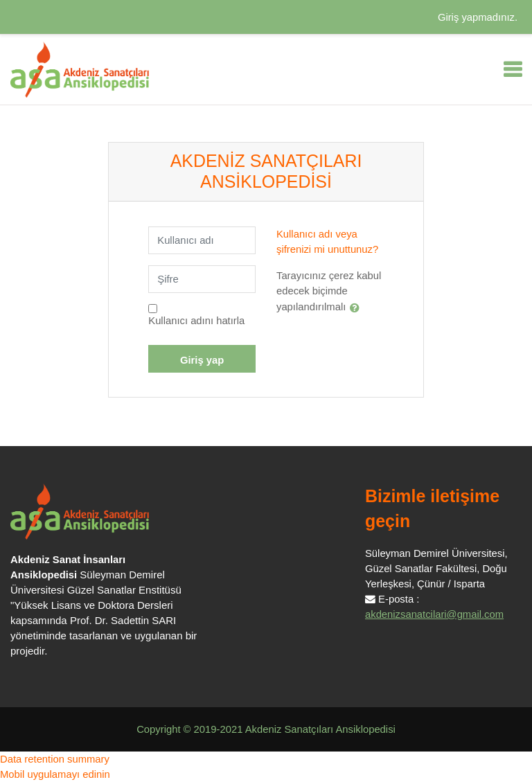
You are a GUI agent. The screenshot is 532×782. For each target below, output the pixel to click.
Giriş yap (202, 360)
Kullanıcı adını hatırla (196, 321)
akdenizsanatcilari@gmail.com (434, 614)
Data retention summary (55, 759)
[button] (357, 308)
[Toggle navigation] (513, 69)
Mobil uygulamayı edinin (55, 774)
